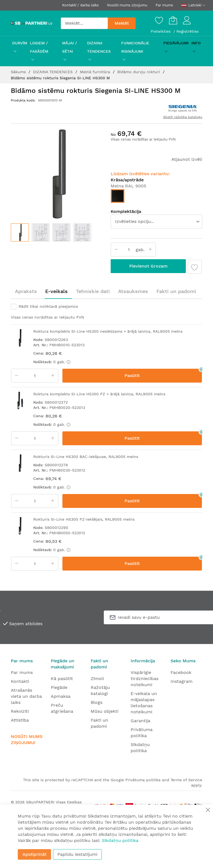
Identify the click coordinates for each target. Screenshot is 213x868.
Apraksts (26, 291)
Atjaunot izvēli (187, 159)
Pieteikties (161, 31)
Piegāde (59, 687)
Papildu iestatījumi (77, 854)
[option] (118, 196)
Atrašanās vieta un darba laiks (26, 696)
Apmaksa (61, 696)
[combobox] (84, 23)
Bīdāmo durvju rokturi (139, 72)
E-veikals (56, 291)
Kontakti (20, 681)
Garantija (140, 721)
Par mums (164, 5)
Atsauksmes (133, 291)
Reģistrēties (187, 31)
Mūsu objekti (105, 711)
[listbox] (156, 197)
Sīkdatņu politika (120, 840)
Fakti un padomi (176, 291)
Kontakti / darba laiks (80, 5)
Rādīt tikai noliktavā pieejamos (48, 306)
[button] (41, 232)
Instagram (182, 681)
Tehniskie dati (93, 291)
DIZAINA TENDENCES (54, 72)
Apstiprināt (35, 854)
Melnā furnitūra (96, 72)
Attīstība (20, 720)
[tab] (26, 291)
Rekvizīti (20, 711)
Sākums (19, 72)
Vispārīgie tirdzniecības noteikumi (144, 679)
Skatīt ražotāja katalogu (183, 117)
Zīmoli (97, 679)
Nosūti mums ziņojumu (127, 5)
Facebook (181, 672)
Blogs (97, 702)
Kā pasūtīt (62, 679)
